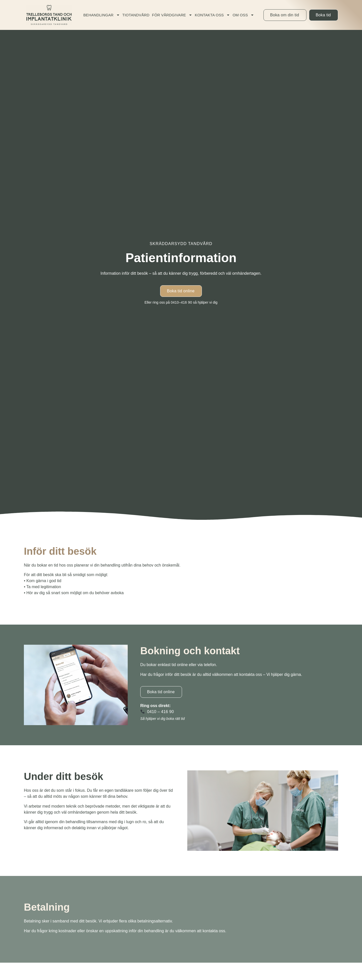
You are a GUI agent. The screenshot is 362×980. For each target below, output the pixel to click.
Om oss (243, 15)
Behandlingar (101, 15)
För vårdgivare (172, 15)
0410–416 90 (181, 302)
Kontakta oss (212, 15)
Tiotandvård (136, 15)
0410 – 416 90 (160, 712)
